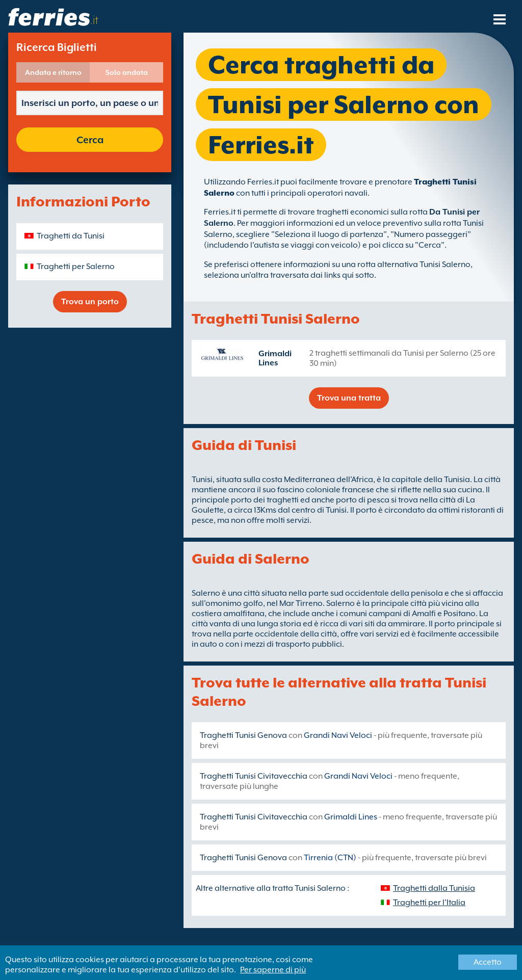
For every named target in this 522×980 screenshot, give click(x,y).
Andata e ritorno (53, 72)
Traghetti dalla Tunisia (434, 888)
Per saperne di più (273, 970)
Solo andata (127, 72)
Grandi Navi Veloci (338, 735)
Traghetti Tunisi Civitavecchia (254, 776)
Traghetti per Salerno (76, 267)
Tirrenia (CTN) (330, 858)
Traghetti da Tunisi (71, 236)
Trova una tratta (349, 398)
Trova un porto (90, 302)
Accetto (488, 962)
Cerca (90, 140)
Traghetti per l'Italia (429, 903)
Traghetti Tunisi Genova (243, 735)
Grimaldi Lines (275, 358)
